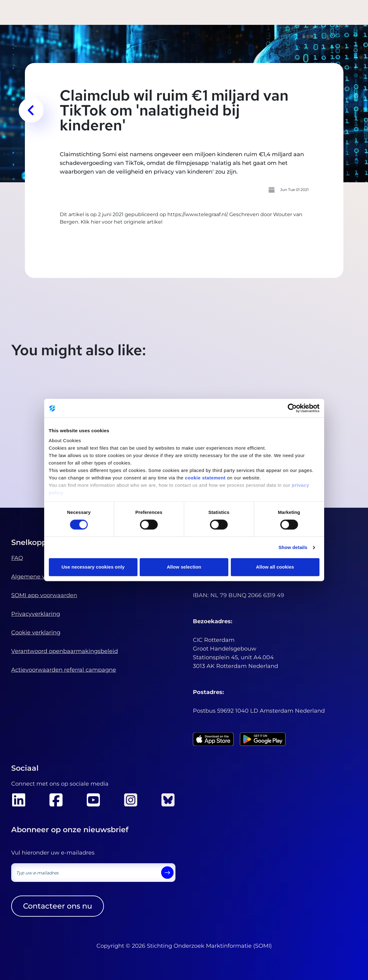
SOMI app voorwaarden (44, 595)
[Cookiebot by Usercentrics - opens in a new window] (292, 408)
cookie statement (205, 478)
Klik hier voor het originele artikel (121, 222)
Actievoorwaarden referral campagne (64, 670)
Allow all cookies (275, 567)
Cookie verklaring (36, 633)
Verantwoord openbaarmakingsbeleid (65, 651)
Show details (293, 547)
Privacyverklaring (36, 614)
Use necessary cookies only (93, 567)
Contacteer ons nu (58, 906)
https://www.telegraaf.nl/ (197, 214)
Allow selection (184, 567)
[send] (167, 873)
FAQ (17, 558)
